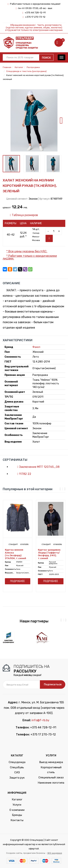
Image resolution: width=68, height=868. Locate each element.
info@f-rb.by (40, 720)
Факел (36, 347)
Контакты (17, 820)
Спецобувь (17, 767)
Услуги (17, 805)
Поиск (46, 58)
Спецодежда (17, 762)
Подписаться (53, 684)
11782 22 (22, 474)
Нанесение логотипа (51, 783)
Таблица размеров (22, 215)
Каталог (17, 799)
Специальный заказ (51, 777)
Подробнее (17, 581)
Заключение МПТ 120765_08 (37, 467)
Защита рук (17, 778)
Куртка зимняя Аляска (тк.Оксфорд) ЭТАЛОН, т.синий (16, 554)
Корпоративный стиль (51, 770)
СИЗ (17, 772)
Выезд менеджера (51, 762)
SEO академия (55, 853)
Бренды (17, 815)
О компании (17, 810)
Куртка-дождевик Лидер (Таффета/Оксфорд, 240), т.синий (49, 554)
